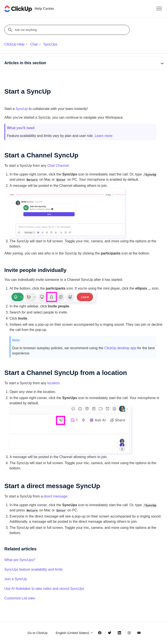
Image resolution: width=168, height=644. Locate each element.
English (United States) (75, 633)
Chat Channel (58, 166)
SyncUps (50, 44)
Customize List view (20, 598)
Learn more (104, 136)
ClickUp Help (14, 44)
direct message (56, 496)
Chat (34, 44)
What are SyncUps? (20, 560)
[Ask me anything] (68, 30)
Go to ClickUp (38, 633)
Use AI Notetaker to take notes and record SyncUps (44, 589)
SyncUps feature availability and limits (34, 569)
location (53, 383)
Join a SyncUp (16, 579)
